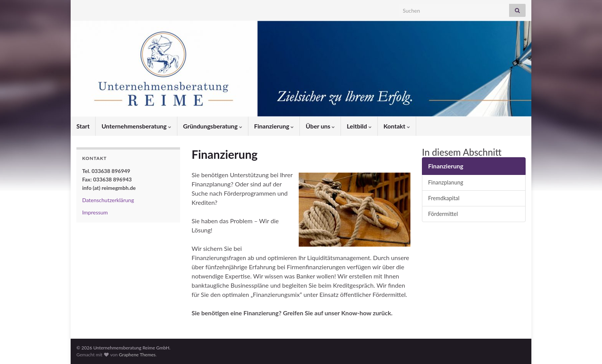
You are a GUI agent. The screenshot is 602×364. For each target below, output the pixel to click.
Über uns (320, 126)
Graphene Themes (137, 355)
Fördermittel (443, 214)
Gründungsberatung (213, 126)
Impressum (95, 212)
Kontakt (397, 126)
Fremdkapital (444, 198)
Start (83, 126)
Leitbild (359, 126)
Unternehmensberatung (136, 126)
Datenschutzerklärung (108, 200)
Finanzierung (274, 126)
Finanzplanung (446, 182)
